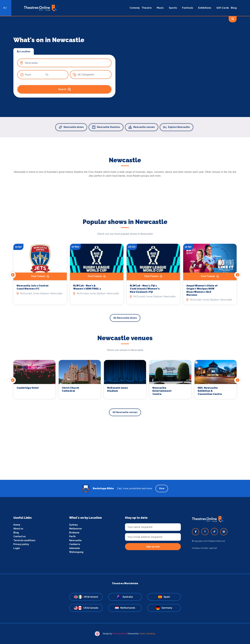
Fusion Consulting (147, 634)
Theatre (147, 8)
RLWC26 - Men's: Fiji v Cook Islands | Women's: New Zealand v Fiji (145, 289)
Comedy (135, 8)
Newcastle (75, 540)
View (162, 488)
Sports (173, 8)
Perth (72, 536)
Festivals (188, 8)
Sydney (74, 525)
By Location (24, 51)
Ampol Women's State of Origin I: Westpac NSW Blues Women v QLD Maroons (202, 290)
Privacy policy (21, 544)
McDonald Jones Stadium (118, 389)
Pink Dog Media (119, 634)
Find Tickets (40, 276)
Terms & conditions (24, 540)
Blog (234, 8)
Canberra (75, 544)
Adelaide (75, 548)
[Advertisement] (125, 457)
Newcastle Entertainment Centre (162, 391)
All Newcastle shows (125, 318)
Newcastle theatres (106, 127)
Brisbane (74, 533)
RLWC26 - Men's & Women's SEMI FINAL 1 (87, 287)
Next (237, 275)
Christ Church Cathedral (70, 389)
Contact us (19, 536)
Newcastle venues (142, 127)
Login (17, 548)
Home (17, 525)
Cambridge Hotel (28, 388)
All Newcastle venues (125, 412)
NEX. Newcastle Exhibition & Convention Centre (210, 391)
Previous (13, 275)
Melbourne (75, 529)
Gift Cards (223, 8)
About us (18, 529)
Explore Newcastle (176, 127)
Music (160, 8)
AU (5, 8)
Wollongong (76, 552)
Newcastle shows (71, 127)
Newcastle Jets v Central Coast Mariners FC (33, 287)
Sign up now (153, 547)
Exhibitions (205, 8)
